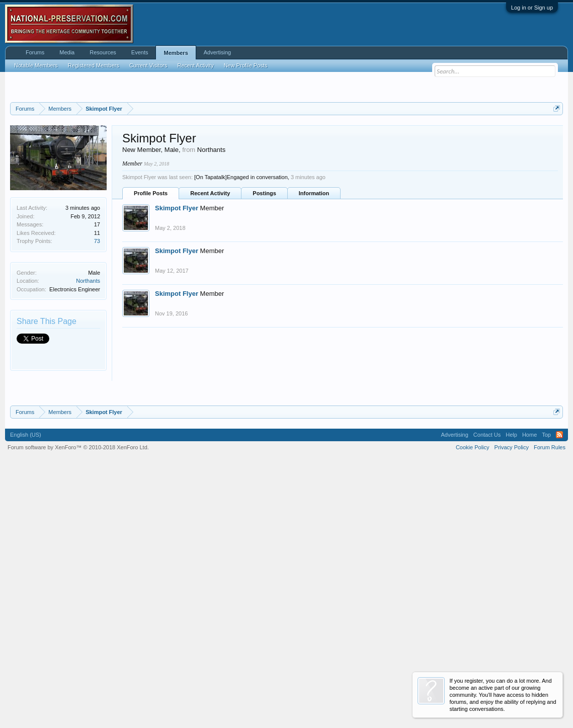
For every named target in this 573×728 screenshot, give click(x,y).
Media (67, 52)
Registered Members (94, 65)
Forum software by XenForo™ (78, 699)
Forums (35, 52)
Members (176, 53)
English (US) (26, 686)
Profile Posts (151, 319)
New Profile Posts (246, 65)
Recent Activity (210, 319)
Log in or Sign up (532, 8)
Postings (264, 319)
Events (140, 52)
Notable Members (36, 65)
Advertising (217, 52)
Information (314, 319)
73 (97, 367)
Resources (103, 52)
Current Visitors (148, 65)
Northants (88, 407)
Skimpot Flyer (177, 334)
